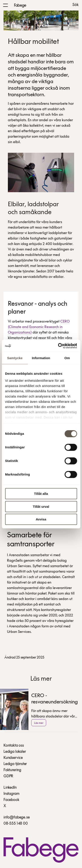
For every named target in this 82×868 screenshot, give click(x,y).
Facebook (11, 800)
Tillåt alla (41, 494)
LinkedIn (10, 788)
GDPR (8, 776)
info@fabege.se (17, 817)
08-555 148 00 (16, 824)
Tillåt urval (41, 507)
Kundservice (13, 758)
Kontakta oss (14, 746)
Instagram (11, 794)
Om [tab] (67, 358)
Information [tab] (41, 358)
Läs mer (39, 723)
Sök (75, 5)
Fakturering (12, 770)
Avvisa (41, 519)
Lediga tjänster (15, 764)
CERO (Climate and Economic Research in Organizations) (39, 327)
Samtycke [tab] (15, 358)
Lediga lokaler (15, 752)
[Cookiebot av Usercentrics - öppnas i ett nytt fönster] (58, 346)
